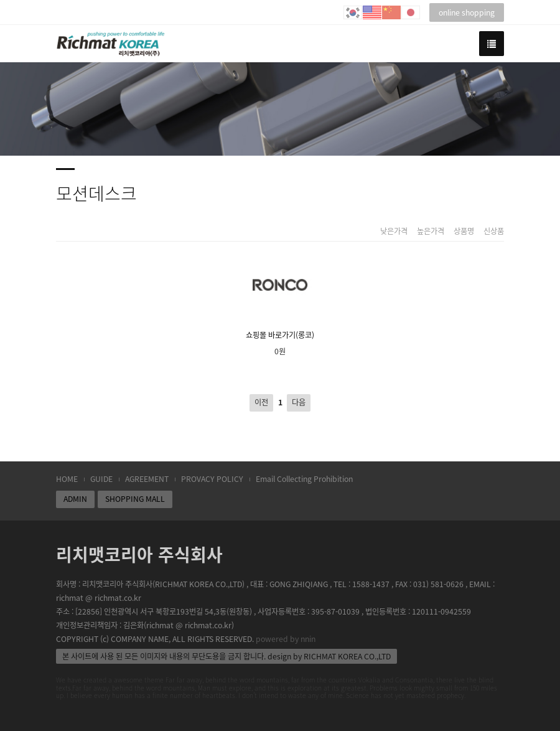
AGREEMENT (147, 479)
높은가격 (431, 231)
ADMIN (75, 499)
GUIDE (101, 479)
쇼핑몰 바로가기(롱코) (280, 296)
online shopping (467, 12)
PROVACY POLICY (212, 479)
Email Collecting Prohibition (304, 479)
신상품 (494, 231)
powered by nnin (286, 639)
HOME (67, 479)
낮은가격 (394, 231)
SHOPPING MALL (135, 499)
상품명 (464, 231)
